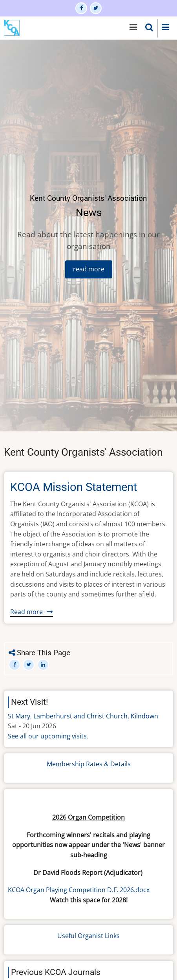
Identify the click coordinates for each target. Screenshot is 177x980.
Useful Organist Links (88, 936)
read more (89, 269)
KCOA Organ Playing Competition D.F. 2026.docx (79, 890)
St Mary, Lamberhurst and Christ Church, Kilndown (83, 716)
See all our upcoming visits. (48, 736)
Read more (32, 612)
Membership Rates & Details (89, 764)
